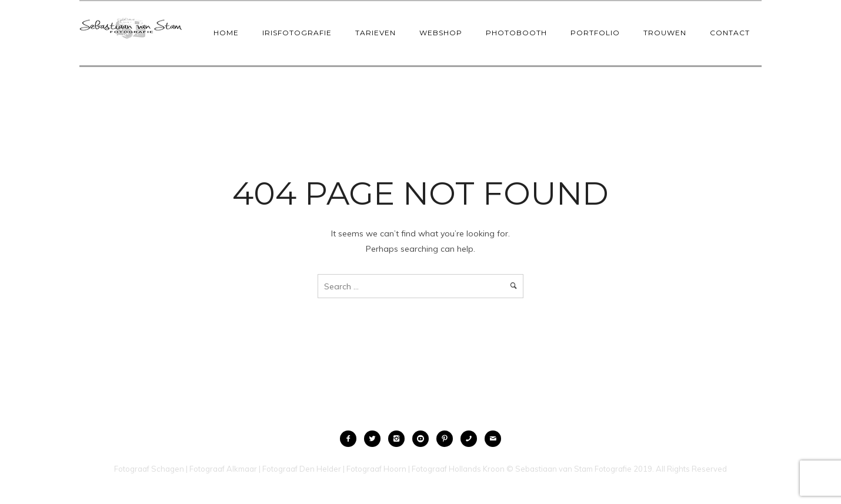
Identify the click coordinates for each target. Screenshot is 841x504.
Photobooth (516, 33)
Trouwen (665, 33)
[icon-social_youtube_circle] (423, 439)
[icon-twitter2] (375, 439)
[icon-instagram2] (399, 439)
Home (226, 33)
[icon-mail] (493, 439)
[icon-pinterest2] (448, 439)
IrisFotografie (297, 33)
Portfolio (595, 33)
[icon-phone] (472, 439)
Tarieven (376, 33)
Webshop (441, 33)
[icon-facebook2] (351, 439)
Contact (730, 33)
